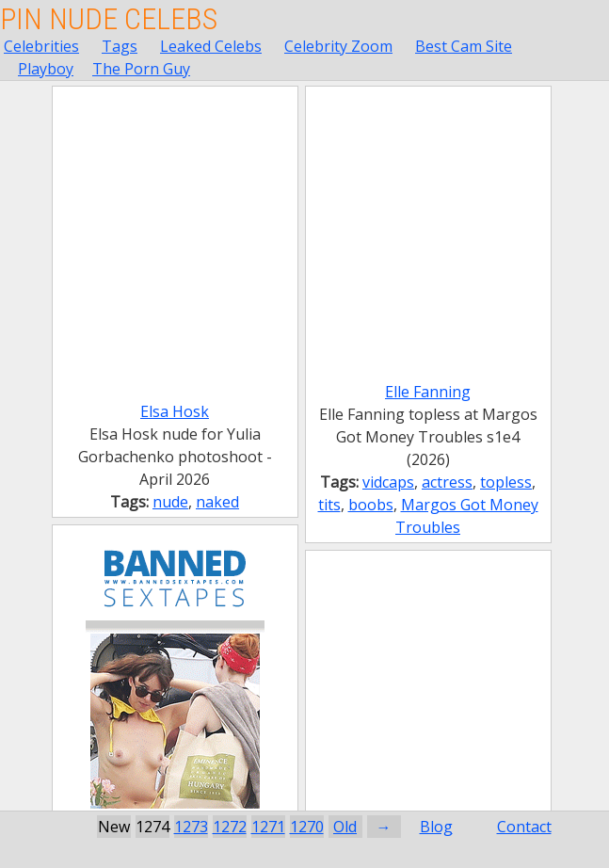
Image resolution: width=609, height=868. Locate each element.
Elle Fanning (428, 392)
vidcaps (388, 482)
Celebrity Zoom (338, 46)
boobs (371, 505)
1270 (307, 827)
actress (447, 482)
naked (217, 502)
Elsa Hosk (175, 411)
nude (170, 502)
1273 (191, 827)
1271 (268, 827)
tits (329, 505)
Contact (524, 827)
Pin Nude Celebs (109, 19)
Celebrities (41, 46)
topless (506, 482)
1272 (230, 827)
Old (345, 827)
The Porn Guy (141, 69)
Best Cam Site (464, 46)
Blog (436, 827)
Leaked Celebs (211, 46)
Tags (120, 46)
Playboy (46, 69)
